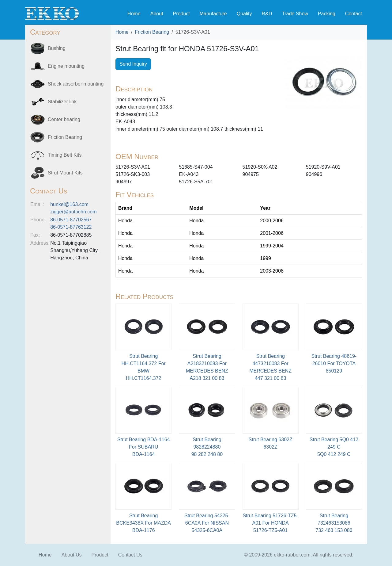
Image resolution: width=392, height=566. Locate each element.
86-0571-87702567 (71, 220)
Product (181, 14)
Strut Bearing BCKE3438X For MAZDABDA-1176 (143, 523)
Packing (327, 14)
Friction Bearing (152, 32)
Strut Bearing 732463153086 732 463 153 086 (334, 523)
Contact (354, 14)
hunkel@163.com (69, 204)
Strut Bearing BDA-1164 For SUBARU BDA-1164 (144, 447)
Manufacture (213, 14)
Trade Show (295, 14)
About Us (72, 555)
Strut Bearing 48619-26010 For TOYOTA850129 (334, 363)
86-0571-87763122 (71, 227)
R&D (267, 14)
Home (134, 14)
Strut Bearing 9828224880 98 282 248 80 (207, 447)
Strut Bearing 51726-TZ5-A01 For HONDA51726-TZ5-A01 (270, 523)
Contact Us (130, 555)
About (157, 14)
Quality (244, 14)
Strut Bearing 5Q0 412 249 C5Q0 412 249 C (334, 447)
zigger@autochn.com (73, 212)
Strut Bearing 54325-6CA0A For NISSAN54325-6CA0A (207, 523)
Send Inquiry (133, 64)
